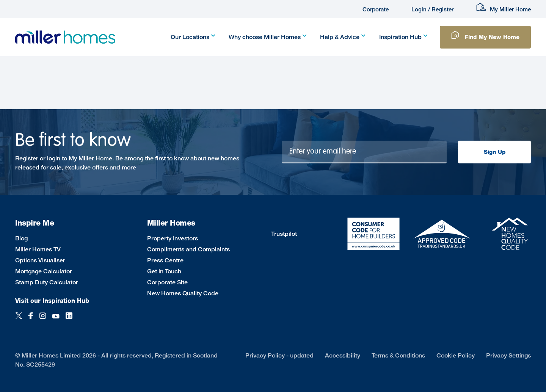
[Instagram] (43, 320)
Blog (21, 238)
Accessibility (343, 355)
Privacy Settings (508, 355)
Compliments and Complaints (188, 249)
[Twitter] (19, 320)
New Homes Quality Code (183, 293)
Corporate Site (167, 282)
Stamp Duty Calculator (47, 282)
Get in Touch (164, 271)
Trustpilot (284, 234)
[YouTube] (56, 320)
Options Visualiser (40, 260)
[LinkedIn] (69, 320)
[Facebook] (31, 320)
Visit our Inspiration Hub (52, 301)
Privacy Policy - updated (279, 355)
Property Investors (173, 238)
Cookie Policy (456, 355)
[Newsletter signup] (364, 152)
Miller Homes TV (38, 249)
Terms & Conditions (398, 355)
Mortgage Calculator (44, 271)
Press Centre (165, 260)
